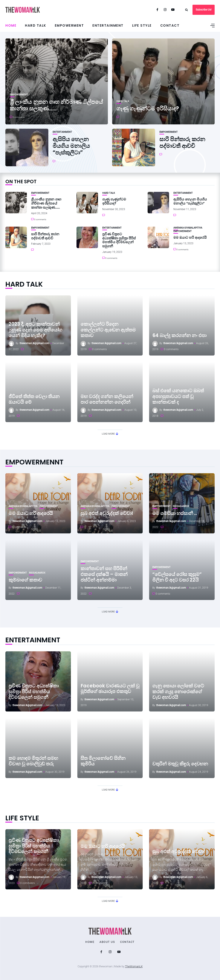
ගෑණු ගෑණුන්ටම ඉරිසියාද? (148, 108)
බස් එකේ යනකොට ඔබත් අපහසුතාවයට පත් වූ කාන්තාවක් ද (178, 396)
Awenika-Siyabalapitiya (188, 228)
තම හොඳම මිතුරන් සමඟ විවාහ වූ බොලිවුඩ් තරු (33, 761)
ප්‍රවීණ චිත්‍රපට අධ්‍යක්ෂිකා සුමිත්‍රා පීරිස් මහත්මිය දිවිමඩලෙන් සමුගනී (119, 240)
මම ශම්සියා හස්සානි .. (175, 513)
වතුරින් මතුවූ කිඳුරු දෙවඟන (180, 764)
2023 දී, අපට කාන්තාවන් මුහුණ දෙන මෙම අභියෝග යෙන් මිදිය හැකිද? (35, 330)
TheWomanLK (134, 966)
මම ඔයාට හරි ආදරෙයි (190, 237)
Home (11, 25)
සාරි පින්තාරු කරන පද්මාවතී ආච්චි (182, 143)
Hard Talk (36, 25)
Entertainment (108, 25)
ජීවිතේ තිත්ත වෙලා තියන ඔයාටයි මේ (34, 399)
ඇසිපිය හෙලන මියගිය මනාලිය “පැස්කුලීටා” (71, 146)
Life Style (142, 25)
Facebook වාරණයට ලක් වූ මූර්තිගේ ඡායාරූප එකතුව (110, 689)
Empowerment (69, 25)
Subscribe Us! (204, 10)
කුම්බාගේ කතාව (25, 580)
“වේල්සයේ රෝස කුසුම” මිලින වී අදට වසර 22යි (177, 577)
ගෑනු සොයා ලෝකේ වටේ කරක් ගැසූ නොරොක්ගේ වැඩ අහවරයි (178, 691)
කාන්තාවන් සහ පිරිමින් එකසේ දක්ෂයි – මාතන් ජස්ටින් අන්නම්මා (104, 574)
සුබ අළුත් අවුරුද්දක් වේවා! (107, 513)
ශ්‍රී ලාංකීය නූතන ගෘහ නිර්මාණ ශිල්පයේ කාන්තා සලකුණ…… (56, 105)
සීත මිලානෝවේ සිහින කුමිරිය (103, 761)
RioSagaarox (181, 506)
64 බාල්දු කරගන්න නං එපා (179, 335)
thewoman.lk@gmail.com (34, 343)
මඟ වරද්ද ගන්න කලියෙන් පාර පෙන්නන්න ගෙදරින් (107, 399)
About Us (107, 942)
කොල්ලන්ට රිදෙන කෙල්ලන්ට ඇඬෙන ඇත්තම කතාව (108, 330)
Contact (170, 25)
